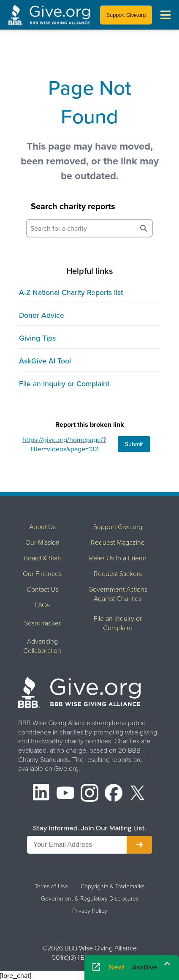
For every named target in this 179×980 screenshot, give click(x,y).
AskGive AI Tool (45, 361)
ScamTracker (42, 623)
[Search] (144, 228)
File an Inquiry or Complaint (64, 384)
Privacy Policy (90, 911)
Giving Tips (37, 338)
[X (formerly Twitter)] (138, 794)
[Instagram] (89, 794)
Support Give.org (126, 15)
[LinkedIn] (42, 794)
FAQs (42, 605)
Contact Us (42, 589)
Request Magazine (118, 542)
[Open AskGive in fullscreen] (96, 967)
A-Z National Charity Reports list (71, 292)
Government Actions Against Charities (118, 594)
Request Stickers (118, 573)
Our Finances (42, 573)
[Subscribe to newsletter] (139, 845)
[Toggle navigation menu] (165, 15)
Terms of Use (51, 886)
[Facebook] (114, 794)
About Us (42, 527)
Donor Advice (42, 315)
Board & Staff (42, 558)
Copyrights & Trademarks (113, 886)
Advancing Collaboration (42, 646)
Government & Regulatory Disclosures (90, 898)
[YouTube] (65, 794)
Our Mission (42, 542)
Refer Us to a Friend (118, 558)
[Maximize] (167, 964)
